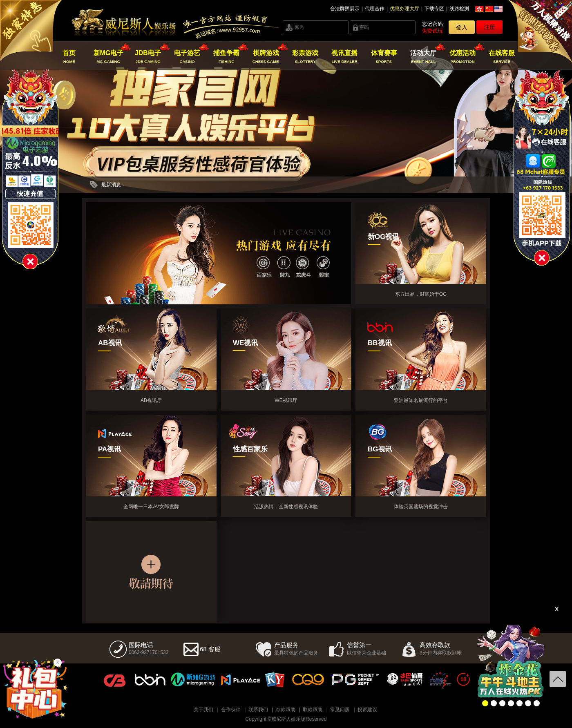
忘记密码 (432, 24)
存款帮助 (286, 710)
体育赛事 (384, 57)
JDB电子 (148, 57)
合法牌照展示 (345, 9)
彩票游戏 (305, 57)
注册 (489, 27)
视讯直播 (345, 57)
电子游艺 (187, 57)
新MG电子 (108, 57)
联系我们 (258, 710)
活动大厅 (423, 57)
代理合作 (375, 9)
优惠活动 (463, 57)
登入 (462, 27)
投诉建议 (367, 710)
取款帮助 (313, 710)
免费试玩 (432, 31)
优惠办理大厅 (404, 9)
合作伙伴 (231, 710)
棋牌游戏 (266, 57)
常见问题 (340, 710)
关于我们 (203, 710)
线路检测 (459, 9)
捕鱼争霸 (227, 57)
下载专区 (434, 9)
